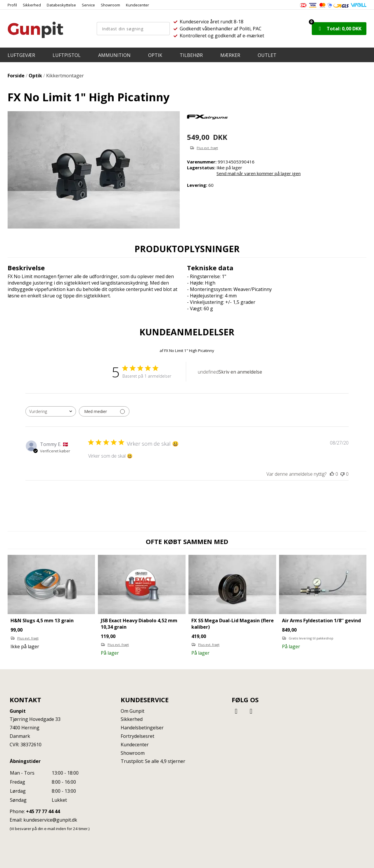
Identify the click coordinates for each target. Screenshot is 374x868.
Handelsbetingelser (142, 728)
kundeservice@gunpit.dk (50, 820)
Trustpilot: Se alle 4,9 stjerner (153, 761)
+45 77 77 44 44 (43, 811)
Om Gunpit (133, 711)
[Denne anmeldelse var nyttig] (332, 474)
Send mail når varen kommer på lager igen (259, 173)
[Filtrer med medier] (104, 411)
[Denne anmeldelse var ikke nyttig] (342, 474)
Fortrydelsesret (137, 736)
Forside (16, 76)
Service (88, 5)
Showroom (110, 5)
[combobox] (51, 411)
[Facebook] (237, 711)
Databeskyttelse (61, 5)
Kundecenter (137, 5)
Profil (12, 5)
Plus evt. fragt (207, 148)
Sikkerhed (32, 5)
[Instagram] (251, 711)
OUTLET (267, 55)
